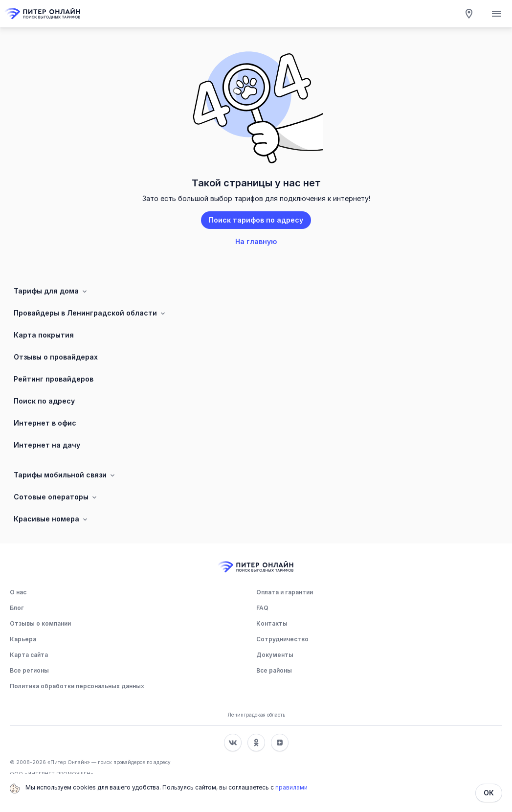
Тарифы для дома (51, 291)
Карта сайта (29, 655)
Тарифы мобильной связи (65, 475)
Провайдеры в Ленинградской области (90, 313)
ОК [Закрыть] (489, 793)
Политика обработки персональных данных (77, 686)
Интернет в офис (45, 423)
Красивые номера (51, 519)
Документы (275, 655)
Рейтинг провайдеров (54, 379)
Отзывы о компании (40, 623)
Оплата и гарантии (285, 592)
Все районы (274, 670)
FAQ (262, 608)
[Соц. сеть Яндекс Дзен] (280, 743)
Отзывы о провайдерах (56, 357)
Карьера (23, 639)
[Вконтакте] (233, 743)
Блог (17, 608)
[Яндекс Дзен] (280, 743)
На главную (256, 241)
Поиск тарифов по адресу (256, 220)
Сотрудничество (282, 639)
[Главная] (43, 14)
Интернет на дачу (47, 445)
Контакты (272, 623)
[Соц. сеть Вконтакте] (233, 743)
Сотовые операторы (56, 497)
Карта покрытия (44, 335)
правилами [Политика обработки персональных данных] (291, 787)
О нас (18, 592)
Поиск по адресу (44, 401)
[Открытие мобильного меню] (496, 14)
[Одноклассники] (256, 743)
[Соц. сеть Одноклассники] (256, 743)
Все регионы (29, 670)
